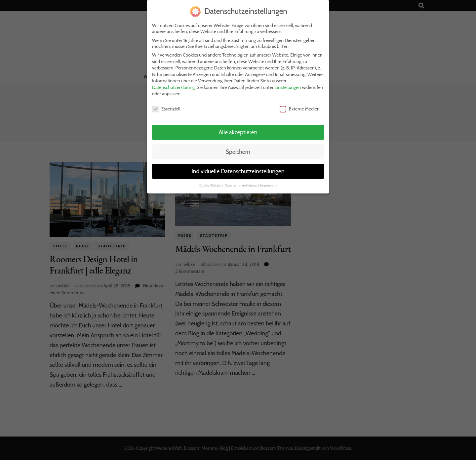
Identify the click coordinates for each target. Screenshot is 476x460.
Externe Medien (300, 106)
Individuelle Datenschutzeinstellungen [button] (238, 168)
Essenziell (166, 106)
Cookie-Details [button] (211, 183)
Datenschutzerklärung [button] (241, 183)
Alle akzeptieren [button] (238, 129)
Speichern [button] (238, 149)
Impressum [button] (268, 183)
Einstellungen (288, 85)
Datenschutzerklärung (173, 85)
